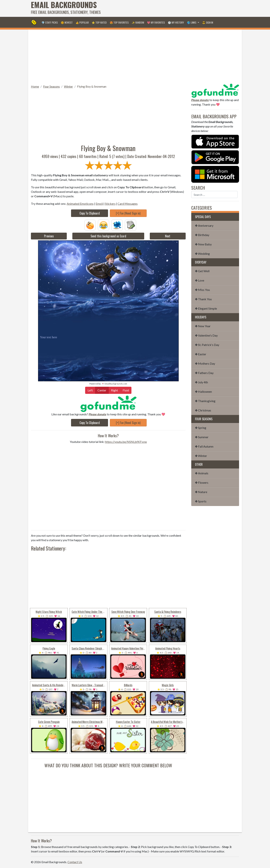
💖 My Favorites (156, 22)
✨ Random (138, 22)
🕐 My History (176, 22)
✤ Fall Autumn (204, 446)
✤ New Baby (203, 244)
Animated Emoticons (80, 204)
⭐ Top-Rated (99, 22)
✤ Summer (202, 437)
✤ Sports (201, 501)
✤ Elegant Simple (206, 308)
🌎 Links (192, 22)
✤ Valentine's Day (206, 335)
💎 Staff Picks (50, 22)
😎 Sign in (208, 22)
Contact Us (75, 862)
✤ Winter (201, 456)
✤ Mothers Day (205, 363)
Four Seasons (51, 86)
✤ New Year (203, 326)
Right (114, 390)
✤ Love (200, 280)
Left (90, 390)
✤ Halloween (203, 392)
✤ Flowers (202, 482)
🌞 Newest (67, 22)
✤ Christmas (203, 410)
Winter (68, 86)
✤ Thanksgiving (205, 401)
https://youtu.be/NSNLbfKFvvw (126, 442)
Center (102, 390)
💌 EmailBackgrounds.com (114, 384)
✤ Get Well (202, 271)
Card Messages (128, 204)
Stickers (110, 204)
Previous (49, 236)
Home (35, 86)
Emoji (99, 204)
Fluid (126, 390)
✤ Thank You (203, 299)
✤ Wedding (202, 254)
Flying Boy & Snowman (92, 86)
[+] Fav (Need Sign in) (128, 213)
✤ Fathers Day (204, 373)
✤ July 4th (201, 382)
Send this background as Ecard (108, 236)
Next (168, 236)
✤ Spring (201, 428)
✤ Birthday (202, 235)
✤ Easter (201, 354)
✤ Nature (201, 492)
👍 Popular (82, 22)
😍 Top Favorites (119, 22)
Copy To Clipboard (90, 213)
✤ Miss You (202, 290)
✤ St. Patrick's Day (207, 345)
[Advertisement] (171, 8)
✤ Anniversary (204, 225)
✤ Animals (202, 473)
